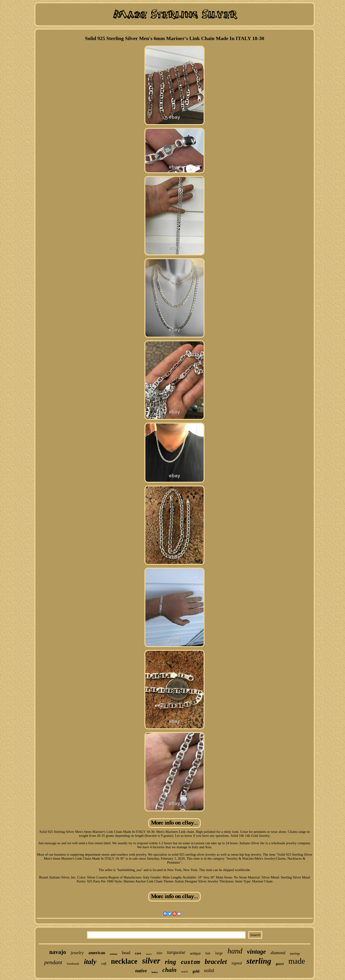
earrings (295, 954)
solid (209, 970)
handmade (73, 964)
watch (185, 972)
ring (171, 962)
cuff (104, 963)
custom (190, 963)
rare (138, 953)
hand (235, 951)
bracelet (216, 962)
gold (196, 971)
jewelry (77, 953)
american (97, 953)
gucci (280, 964)
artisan (113, 954)
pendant (53, 962)
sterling (259, 961)
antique (195, 953)
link (208, 953)
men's (149, 954)
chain (169, 970)
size (159, 953)
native (141, 971)
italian (155, 972)
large (219, 953)
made (297, 961)
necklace (124, 961)
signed (237, 963)
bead (126, 953)
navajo (58, 952)
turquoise (176, 952)
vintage (256, 952)
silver (151, 961)
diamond (278, 953)
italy (90, 961)
